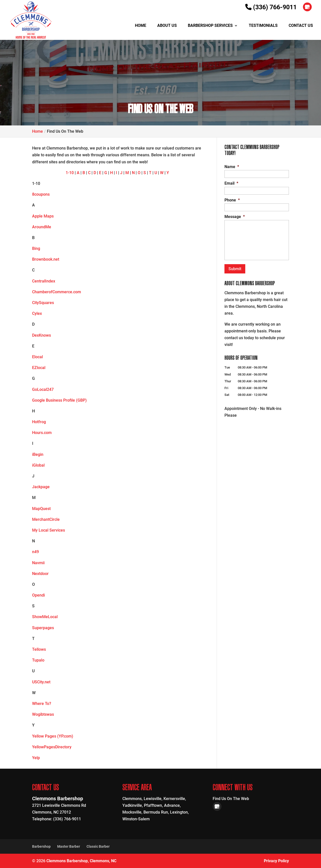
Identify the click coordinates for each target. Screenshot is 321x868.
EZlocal (39, 368)
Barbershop (41, 846)
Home (141, 26)
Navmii (38, 563)
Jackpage (41, 487)
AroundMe (42, 227)
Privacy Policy (276, 861)
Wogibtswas (43, 714)
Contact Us (301, 26)
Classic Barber (98, 846)
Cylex (37, 313)
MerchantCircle (46, 519)
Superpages (43, 628)
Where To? (42, 704)
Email (231, 183)
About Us (167, 26)
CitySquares (43, 303)
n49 (35, 552)
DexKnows (42, 335)
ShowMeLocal (45, 617)
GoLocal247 (43, 389)
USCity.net (41, 682)
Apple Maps (43, 216)
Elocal (37, 357)
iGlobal (38, 465)
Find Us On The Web (231, 799)
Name (232, 167)
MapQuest (41, 509)
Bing (36, 248)
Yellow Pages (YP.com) (53, 736)
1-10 (70, 173)
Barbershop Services (210, 26)
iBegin (38, 454)
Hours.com (42, 433)
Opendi (38, 595)
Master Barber (69, 846)
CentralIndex (44, 281)
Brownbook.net (46, 259)
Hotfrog (39, 422)
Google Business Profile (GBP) (59, 400)
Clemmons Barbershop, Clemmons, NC (81, 861)
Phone (232, 200)
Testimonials (263, 26)
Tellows (39, 649)
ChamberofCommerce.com (57, 292)
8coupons (41, 194)
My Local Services (49, 530)
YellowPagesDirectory (52, 747)
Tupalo (38, 660)
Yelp (36, 758)
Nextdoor (40, 574)
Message (235, 217)
